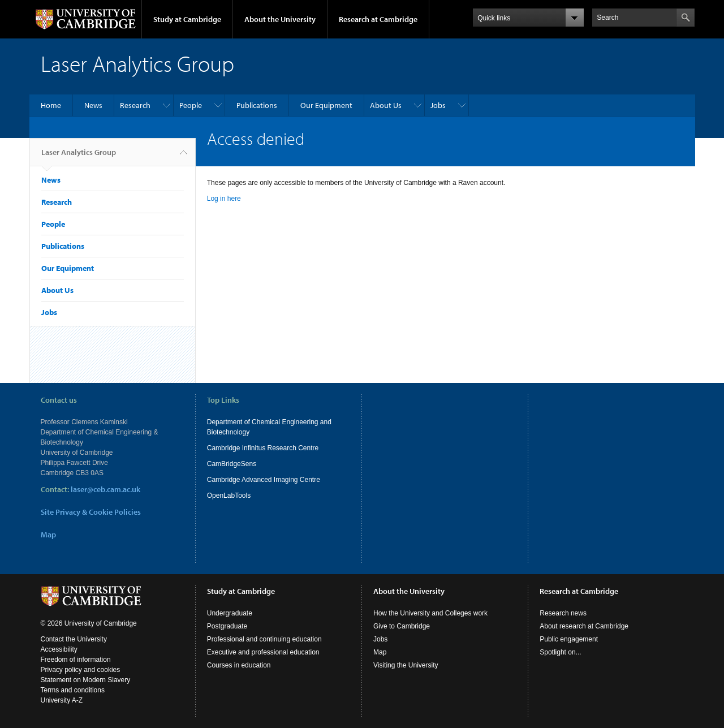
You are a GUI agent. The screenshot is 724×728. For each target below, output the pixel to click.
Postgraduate (227, 626)
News (93, 105)
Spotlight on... (560, 652)
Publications (257, 105)
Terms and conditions (73, 690)
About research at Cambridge (584, 626)
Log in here (224, 199)
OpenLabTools (229, 496)
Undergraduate (230, 613)
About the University (280, 19)
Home (51, 105)
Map (48, 535)
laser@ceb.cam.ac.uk (105, 489)
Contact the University (74, 639)
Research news (563, 613)
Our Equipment (326, 105)
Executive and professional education (263, 652)
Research (135, 105)
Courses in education (239, 665)
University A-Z (62, 700)
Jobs (438, 105)
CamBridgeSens (232, 464)
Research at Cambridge (378, 19)
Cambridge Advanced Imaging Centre (264, 480)
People (191, 105)
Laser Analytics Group (79, 157)
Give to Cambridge (402, 626)
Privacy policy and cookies (81, 670)
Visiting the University (406, 665)
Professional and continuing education (264, 639)
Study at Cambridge (187, 19)
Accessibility (59, 649)
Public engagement (569, 639)
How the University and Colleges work (430, 613)
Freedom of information (76, 660)
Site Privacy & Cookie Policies (91, 512)
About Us (386, 105)
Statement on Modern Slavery (86, 680)
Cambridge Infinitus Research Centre (263, 448)
